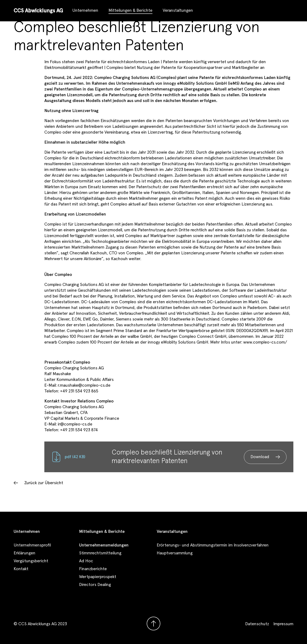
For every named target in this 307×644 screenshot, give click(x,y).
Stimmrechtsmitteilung (100, 553)
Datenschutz (257, 624)
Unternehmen (85, 10)
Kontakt (21, 569)
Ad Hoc (86, 561)
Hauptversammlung (175, 553)
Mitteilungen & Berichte (130, 10)
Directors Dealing (95, 585)
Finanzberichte (93, 569)
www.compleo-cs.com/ (265, 342)
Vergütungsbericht (31, 561)
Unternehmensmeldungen (104, 545)
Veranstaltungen (178, 10)
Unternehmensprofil (32, 545)
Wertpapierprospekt (98, 577)
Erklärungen (25, 553)
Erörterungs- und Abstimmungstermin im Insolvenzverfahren (213, 545)
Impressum (283, 624)
